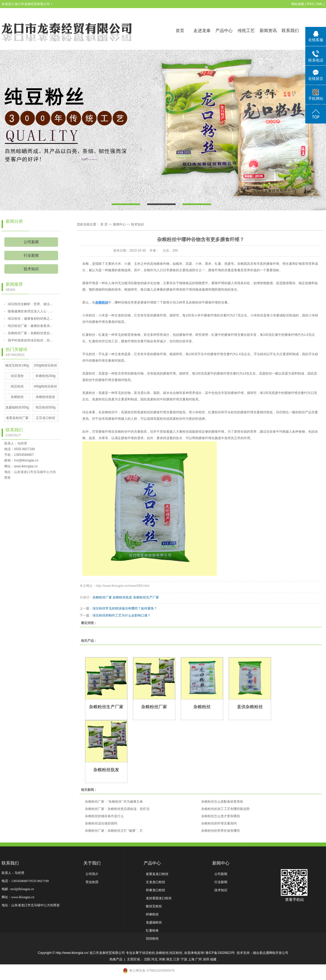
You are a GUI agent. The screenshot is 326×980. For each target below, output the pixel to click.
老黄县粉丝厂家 (17, 418)
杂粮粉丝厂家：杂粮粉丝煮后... (30, 333)
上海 (191, 959)
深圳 (206, 959)
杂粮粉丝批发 (45, 397)
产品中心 (224, 31)
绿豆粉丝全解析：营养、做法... (30, 304)
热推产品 (116, 959)
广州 (199, 959)
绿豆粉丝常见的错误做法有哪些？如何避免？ (125, 608)
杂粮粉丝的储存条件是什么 (104, 816)
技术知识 (31, 269)
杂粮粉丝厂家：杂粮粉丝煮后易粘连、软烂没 (117, 809)
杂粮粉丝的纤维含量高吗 (219, 823)
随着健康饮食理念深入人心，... (30, 311)
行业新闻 (31, 255)
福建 (213, 959)
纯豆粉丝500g (46, 407)
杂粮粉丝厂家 (102, 597)
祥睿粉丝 (152, 914)
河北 (154, 959)
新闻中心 (119, 224)
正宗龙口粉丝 (45, 418)
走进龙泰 (202, 31)
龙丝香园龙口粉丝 (159, 898)
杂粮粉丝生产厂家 (146, 597)
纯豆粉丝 (17, 386)
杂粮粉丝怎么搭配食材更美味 (222, 802)
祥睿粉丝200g (46, 376)
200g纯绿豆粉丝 (46, 365)
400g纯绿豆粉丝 (46, 386)
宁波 (184, 959)
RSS (310, 4)
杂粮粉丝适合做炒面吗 (101, 823)
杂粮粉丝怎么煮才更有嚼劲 (221, 816)
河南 (162, 959)
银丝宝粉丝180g (17, 365)
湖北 (169, 959)
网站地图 (298, 4)
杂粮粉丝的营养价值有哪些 (221, 831)
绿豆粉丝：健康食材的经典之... (30, 319)
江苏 (176, 959)
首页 (180, 31)
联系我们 (290, 31)
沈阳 (147, 959)
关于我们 (92, 863)
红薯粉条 (152, 930)
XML (319, 4)
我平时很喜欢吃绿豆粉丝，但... (30, 340)
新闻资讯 (268, 31)
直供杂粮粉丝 (250, 707)
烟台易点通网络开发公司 (271, 953)
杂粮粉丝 (17, 397)
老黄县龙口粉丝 (157, 874)
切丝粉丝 (152, 939)
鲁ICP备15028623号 (220, 953)
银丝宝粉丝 (154, 906)
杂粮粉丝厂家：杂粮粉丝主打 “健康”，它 (114, 831)
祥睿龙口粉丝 (155, 890)
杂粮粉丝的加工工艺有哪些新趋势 (225, 809)
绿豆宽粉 (17, 376)
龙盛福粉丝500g (17, 407)
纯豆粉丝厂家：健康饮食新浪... (30, 326)
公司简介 (92, 874)
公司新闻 (31, 242)
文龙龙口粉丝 (155, 882)
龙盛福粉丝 (154, 922)
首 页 (104, 224)
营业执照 (92, 882)
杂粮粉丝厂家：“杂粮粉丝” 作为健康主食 (114, 802)
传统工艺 (246, 31)
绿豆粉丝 (148, 953)
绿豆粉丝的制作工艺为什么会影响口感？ (122, 615)
